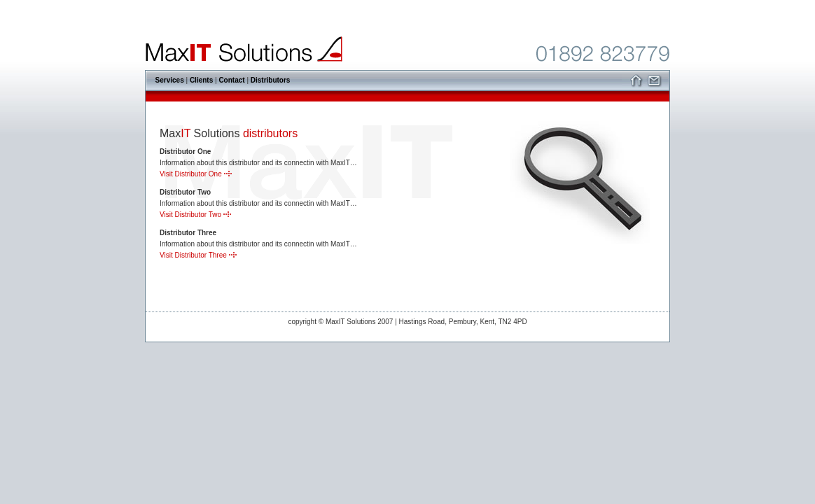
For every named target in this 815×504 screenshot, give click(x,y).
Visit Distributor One (196, 174)
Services (170, 80)
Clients (201, 80)
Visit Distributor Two (195, 215)
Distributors (271, 80)
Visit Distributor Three (198, 255)
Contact (231, 80)
